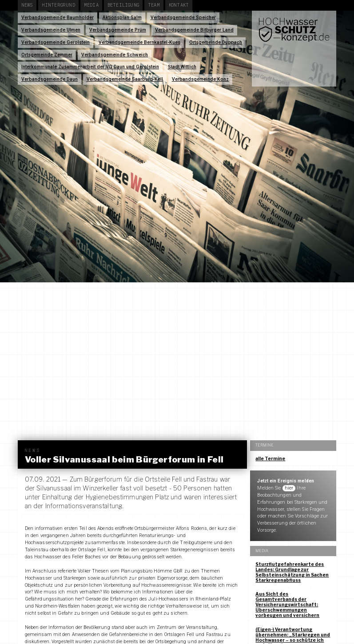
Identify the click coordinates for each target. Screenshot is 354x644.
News (27, 5)
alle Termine (270, 458)
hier (289, 488)
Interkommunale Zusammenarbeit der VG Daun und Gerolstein (90, 67)
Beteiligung (123, 5)
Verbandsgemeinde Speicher (183, 18)
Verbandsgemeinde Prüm (118, 30)
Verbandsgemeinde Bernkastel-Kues (139, 42)
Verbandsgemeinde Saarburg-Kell (125, 79)
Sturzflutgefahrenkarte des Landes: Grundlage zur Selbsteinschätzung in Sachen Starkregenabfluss (292, 572)
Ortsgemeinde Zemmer (47, 55)
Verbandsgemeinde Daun (50, 79)
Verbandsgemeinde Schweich (115, 55)
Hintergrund (58, 5)
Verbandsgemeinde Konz (200, 79)
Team (154, 5)
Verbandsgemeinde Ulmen (51, 30)
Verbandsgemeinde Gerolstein (56, 42)
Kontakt (179, 5)
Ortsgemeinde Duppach (216, 42)
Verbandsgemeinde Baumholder (58, 18)
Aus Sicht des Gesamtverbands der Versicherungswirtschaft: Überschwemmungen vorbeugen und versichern (287, 604)
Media (91, 5)
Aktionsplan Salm (122, 18)
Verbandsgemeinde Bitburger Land (194, 30)
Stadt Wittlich (182, 67)
